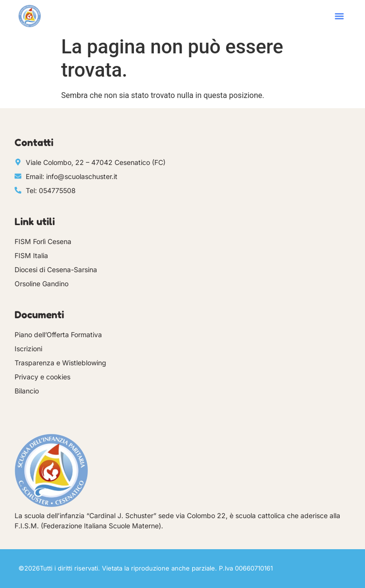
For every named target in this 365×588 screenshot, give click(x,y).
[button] (339, 16)
